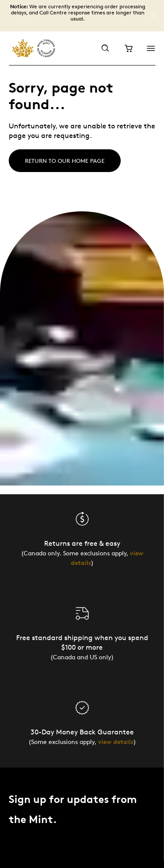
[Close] (154, 16)
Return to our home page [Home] (65, 161)
